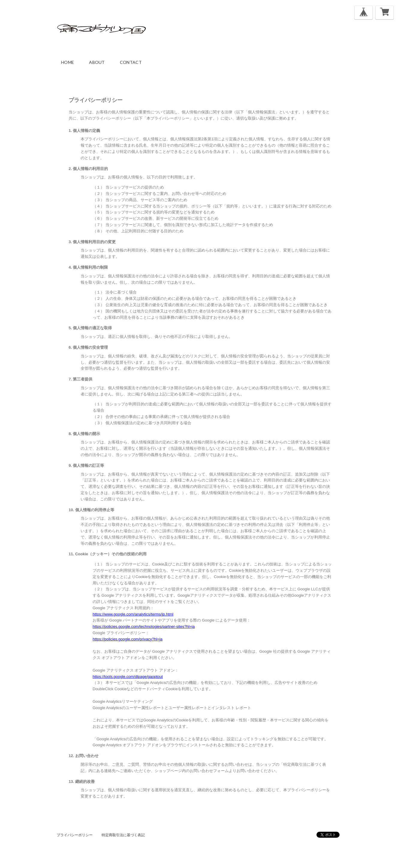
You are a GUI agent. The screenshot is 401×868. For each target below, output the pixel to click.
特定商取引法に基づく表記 (123, 835)
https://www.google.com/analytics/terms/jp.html (133, 614)
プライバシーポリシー (75, 835)
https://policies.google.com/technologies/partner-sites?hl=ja (144, 626)
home (68, 62)
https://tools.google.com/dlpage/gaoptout (128, 677)
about (97, 62)
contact (131, 62)
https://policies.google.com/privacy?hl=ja (128, 639)
